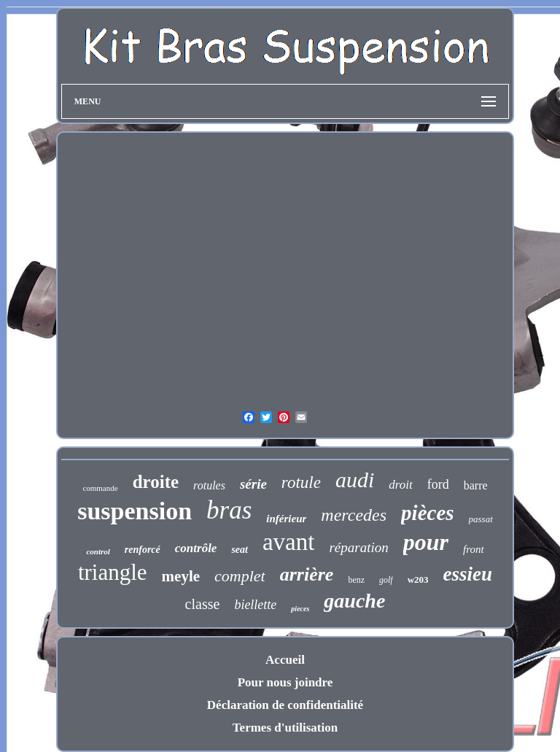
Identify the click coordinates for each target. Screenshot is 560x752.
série (253, 484)
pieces (300, 609)
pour (426, 542)
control (98, 551)
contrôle (196, 548)
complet (240, 576)
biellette (255, 605)
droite (156, 482)
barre (476, 485)
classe (203, 604)
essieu (468, 574)
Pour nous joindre (285, 682)
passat (481, 519)
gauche (354, 601)
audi (355, 480)
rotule (301, 482)
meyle (181, 576)
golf (386, 580)
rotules (209, 485)
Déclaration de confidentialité (285, 705)
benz (356, 580)
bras (229, 510)
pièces (427, 513)
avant (288, 542)
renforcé (143, 550)
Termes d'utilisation (285, 728)
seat (240, 550)
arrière (307, 574)
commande (100, 488)
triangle (113, 572)
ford (438, 484)
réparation (358, 547)
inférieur (286, 519)
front (474, 549)
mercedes (354, 515)
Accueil (285, 660)
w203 (418, 579)
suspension (135, 511)
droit (400, 485)
